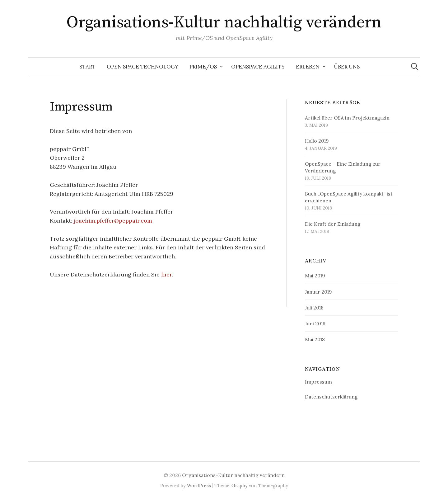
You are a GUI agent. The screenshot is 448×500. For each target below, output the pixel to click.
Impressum (318, 382)
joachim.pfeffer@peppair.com (113, 221)
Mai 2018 (315, 339)
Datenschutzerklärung (331, 397)
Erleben (308, 67)
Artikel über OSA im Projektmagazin (347, 118)
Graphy (240, 486)
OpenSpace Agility (258, 67)
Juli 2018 (314, 308)
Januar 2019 (318, 292)
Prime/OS (203, 67)
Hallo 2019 (317, 141)
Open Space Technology (142, 67)
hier (166, 274)
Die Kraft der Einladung (333, 224)
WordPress (199, 486)
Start (87, 67)
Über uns (347, 67)
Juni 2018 (315, 323)
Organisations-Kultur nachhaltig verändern (224, 22)
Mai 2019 (315, 276)
